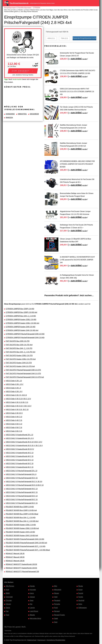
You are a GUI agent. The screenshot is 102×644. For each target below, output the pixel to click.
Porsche (57, 604)
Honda (32, 586)
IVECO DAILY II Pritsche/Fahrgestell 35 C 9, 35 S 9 (24, 482)
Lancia (32, 608)
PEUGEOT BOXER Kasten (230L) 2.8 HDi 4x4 (22, 528)
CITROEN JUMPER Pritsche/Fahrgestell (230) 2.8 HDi (25, 334)
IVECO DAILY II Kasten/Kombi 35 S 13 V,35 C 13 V (24, 442)
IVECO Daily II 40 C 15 (14, 420)
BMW (8, 593)
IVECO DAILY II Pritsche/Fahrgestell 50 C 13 (22, 496)
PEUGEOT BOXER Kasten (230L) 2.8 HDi (21, 525)
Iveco (32, 593)
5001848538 (34, 114)
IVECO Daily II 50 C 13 (14, 424)
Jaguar (32, 597)
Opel (56, 597)
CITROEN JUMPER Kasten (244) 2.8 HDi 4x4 (22, 330)
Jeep (32, 600)
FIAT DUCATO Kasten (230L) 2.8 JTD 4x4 (21, 359)
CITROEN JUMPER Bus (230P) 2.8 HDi (20, 309)
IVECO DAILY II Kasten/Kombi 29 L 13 (19, 435)
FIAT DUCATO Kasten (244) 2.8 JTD (19, 363)
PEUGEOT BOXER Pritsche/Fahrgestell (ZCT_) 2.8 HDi (26, 546)
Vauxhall (81, 600)
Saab (56, 618)
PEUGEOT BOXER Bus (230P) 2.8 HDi (20, 507)
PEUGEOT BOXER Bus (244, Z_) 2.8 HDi (21, 518)
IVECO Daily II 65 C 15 (14, 431)
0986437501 (22, 114)
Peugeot (57, 600)
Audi (7, 590)
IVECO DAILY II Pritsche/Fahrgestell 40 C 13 (22, 489)
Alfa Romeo (10, 586)
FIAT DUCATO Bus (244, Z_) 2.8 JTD (19, 348)
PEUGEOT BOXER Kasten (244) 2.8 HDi (20, 532)
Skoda (81, 586)
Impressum (41, 640)
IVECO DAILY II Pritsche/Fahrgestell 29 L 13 (21, 471)
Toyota (81, 597)
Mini (56, 586)
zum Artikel (79, 59)
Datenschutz (32, 640)
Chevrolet (9, 597)
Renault (57, 611)
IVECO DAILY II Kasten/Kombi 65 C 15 (20, 467)
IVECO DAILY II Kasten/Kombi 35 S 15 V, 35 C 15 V (24, 446)
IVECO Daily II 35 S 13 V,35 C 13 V (18, 399)
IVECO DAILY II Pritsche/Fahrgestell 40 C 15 (22, 492)
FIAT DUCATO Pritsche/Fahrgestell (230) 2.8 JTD (23, 370)
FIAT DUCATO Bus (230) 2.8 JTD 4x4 (19, 345)
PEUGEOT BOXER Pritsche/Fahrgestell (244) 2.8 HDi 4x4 (26, 543)
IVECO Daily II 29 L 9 (13, 388)
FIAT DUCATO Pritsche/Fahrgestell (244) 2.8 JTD (23, 374)
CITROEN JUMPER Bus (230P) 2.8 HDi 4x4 (21, 312)
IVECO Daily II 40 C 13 (14, 417)
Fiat (7, 611)
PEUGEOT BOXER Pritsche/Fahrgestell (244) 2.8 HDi (25, 539)
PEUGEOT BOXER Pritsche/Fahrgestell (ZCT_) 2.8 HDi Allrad (28, 550)
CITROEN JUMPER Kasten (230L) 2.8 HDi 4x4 (22, 323)
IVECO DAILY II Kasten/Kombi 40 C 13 (20, 453)
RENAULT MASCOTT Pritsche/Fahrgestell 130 (22, 572)
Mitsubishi (58, 590)
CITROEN (36, 8)
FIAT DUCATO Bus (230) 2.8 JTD (18, 341)
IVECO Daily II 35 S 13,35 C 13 (17, 402)
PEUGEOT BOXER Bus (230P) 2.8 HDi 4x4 (21, 510)
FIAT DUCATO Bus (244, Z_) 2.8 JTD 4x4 (21, 352)
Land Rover (34, 611)
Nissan (57, 593)
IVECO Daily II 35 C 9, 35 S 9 (16, 395)
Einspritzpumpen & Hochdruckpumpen (18, 8)
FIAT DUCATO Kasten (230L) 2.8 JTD (19, 356)
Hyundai (33, 590)
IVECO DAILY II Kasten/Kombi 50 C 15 (20, 464)
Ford (7, 615)
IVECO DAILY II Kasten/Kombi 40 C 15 (20, 456)
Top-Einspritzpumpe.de (19, 3)
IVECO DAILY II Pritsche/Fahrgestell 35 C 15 (22, 478)
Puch (56, 608)
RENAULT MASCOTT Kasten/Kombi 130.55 (21, 568)
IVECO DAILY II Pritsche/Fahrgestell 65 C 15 (22, 503)
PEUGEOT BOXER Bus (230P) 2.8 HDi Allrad (22, 514)
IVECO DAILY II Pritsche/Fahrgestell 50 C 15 (22, 500)
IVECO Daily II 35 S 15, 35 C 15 (17, 410)
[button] (23, 71)
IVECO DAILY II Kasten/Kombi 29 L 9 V (20, 438)
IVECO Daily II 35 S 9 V (14, 413)
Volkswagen (83, 608)
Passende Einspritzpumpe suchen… (84, 38)
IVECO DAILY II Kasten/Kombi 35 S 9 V (20, 449)
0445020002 (10, 114)
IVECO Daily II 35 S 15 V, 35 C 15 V (19, 406)
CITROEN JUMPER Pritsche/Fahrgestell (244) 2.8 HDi (25, 338)
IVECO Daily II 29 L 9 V (14, 392)
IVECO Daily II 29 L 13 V (14, 384)
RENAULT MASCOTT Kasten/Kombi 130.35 (21, 564)
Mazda (32, 615)
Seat (56, 622)
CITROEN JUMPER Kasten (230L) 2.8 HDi (21, 320)
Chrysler (9, 600)
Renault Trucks (59, 615)
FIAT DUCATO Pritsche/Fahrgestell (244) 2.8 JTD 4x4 (25, 377)
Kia (31, 604)
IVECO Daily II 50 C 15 (14, 428)
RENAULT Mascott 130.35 (15, 554)
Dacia (8, 608)
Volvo (80, 604)
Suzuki (81, 593)
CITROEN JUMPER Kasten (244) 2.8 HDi (21, 327)
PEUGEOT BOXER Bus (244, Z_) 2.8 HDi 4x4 (22, 521)
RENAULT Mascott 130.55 (15, 557)
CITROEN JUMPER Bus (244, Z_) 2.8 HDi (21, 316)
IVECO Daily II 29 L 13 (14, 381)
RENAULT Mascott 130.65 (15, 561)
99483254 (9, 118)
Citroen (8, 604)
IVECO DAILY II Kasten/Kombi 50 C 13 (20, 460)
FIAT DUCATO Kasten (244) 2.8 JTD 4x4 (20, 366)
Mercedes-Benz (36, 618)
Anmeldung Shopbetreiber (56, 640)
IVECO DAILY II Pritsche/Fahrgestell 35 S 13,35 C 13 (25, 485)
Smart (80, 590)
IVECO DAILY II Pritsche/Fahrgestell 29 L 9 (21, 474)
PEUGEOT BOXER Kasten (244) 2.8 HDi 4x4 (22, 536)
